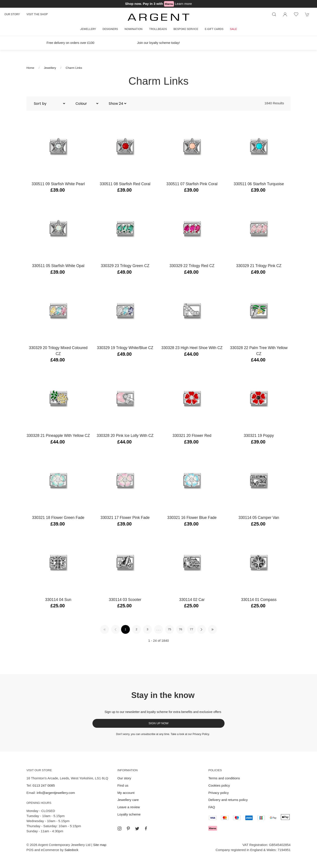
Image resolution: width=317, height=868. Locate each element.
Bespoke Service (186, 29)
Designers (110, 29)
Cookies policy (219, 785)
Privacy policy (218, 793)
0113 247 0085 (44, 785)
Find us (123, 785)
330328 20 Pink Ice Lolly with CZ (125, 436)
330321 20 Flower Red (192, 436)
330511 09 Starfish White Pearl (58, 184)
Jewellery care (128, 800)
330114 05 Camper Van (259, 518)
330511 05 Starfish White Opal (58, 266)
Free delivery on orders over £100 (71, 43)
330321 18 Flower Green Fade (58, 518)
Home (30, 68)
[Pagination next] (201, 629)
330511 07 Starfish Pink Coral (192, 184)
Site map (100, 845)
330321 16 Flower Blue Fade (192, 518)
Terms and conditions (224, 778)
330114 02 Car (192, 600)
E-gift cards (214, 29)
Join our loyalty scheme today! (158, 43)
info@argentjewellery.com (56, 793)
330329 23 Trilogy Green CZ (125, 266)
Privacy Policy (201, 734)
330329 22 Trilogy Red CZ (192, 266)
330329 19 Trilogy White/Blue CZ (125, 348)
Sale (233, 29)
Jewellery (88, 29)
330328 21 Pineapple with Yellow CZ (58, 436)
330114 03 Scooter (125, 600)
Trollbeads (158, 29)
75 (170, 629)
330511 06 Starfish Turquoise (259, 184)
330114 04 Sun (58, 600)
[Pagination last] (212, 629)
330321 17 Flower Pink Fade (125, 518)
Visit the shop (37, 14)
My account (126, 793)
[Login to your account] (285, 14)
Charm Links (74, 68)
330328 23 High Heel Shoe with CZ (192, 348)
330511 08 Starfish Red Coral (125, 184)
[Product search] (274, 14)
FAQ (212, 807)
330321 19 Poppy (259, 436)
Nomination (134, 29)
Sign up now (159, 723)
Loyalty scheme (129, 814)
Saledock (71, 850)
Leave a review (129, 807)
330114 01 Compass (259, 600)
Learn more (183, 4)
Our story (12, 14)
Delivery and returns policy (228, 800)
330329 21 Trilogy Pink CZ (259, 266)
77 (192, 629)
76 (181, 629)
